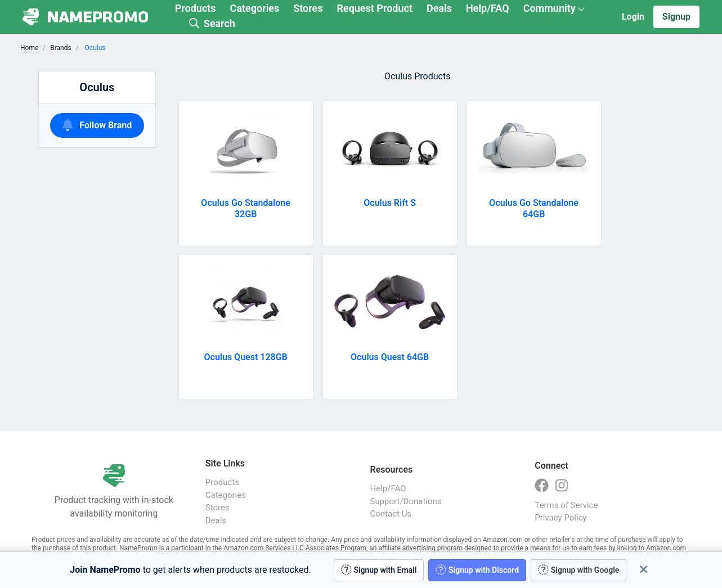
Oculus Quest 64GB (390, 357)
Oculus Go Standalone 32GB (246, 208)
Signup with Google (579, 570)
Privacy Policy (560, 518)
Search (212, 23)
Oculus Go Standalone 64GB (534, 208)
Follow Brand (97, 125)
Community (550, 8)
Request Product (375, 8)
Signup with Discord (477, 570)
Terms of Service (566, 505)
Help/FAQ (488, 8)
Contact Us (391, 514)
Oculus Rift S (390, 203)
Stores (308, 8)
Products (196, 8)
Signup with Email (379, 570)
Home (29, 48)
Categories (255, 8)
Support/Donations (406, 501)
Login (633, 17)
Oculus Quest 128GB (246, 357)
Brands (60, 48)
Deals (439, 8)
